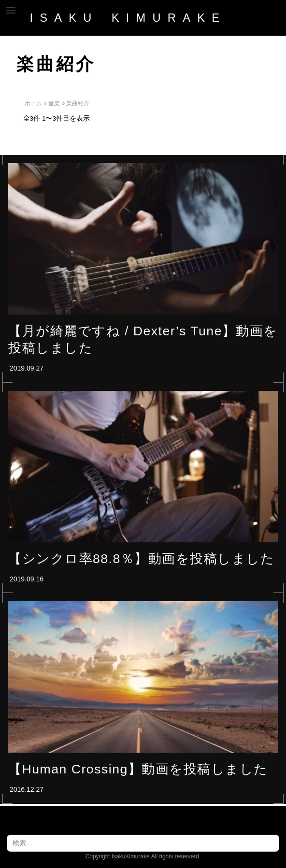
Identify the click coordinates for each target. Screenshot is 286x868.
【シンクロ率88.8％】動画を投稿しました (141, 559)
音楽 (54, 103)
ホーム (33, 103)
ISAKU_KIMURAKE (128, 18)
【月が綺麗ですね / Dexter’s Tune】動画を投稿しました (143, 339)
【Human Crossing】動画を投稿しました (138, 769)
